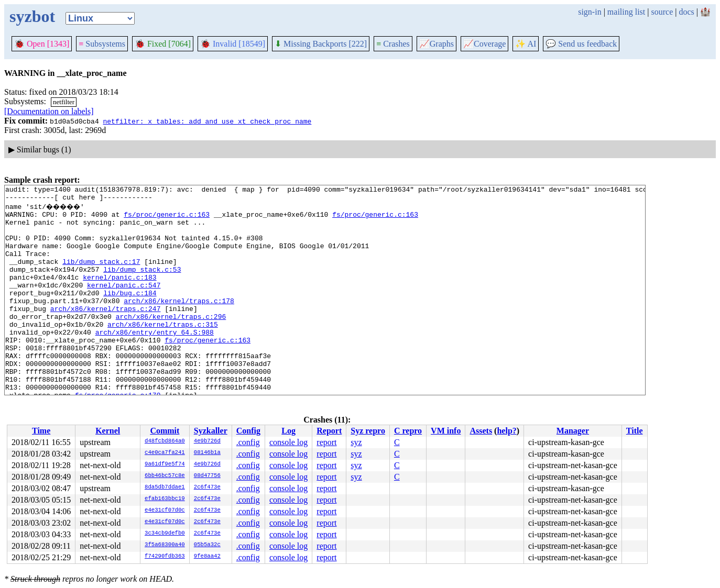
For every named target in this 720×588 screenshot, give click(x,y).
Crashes (393, 44)
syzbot (32, 16)
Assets (481, 431)
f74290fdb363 (165, 557)
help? (506, 431)
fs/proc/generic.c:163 (167, 219)
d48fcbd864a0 (165, 441)
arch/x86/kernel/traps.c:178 (179, 323)
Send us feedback (581, 44)
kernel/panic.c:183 (119, 294)
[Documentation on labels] (49, 111)
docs (686, 12)
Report (329, 431)
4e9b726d (207, 441)
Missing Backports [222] (321, 44)
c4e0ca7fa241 (165, 453)
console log (288, 442)
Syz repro (368, 431)
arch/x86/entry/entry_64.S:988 (155, 360)
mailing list (626, 12)
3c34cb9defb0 (165, 534)
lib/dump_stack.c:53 (142, 285)
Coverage (484, 44)
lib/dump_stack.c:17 (101, 275)
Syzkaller (211, 431)
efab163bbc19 (165, 499)
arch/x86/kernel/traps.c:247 (106, 332)
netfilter (64, 102)
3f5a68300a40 (165, 545)
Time (41, 431)
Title (635, 431)
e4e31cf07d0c (165, 511)
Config (248, 431)
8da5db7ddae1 (165, 487)
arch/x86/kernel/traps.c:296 (171, 341)
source (662, 12)
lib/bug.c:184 (130, 313)
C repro (408, 431)
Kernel (108, 431)
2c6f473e (207, 487)
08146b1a (207, 453)
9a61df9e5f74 (165, 464)
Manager (573, 431)
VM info (446, 431)
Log (288, 431)
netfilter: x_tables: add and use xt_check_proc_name (207, 121)
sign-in (590, 12)
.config (248, 442)
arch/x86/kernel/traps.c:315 (163, 351)
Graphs (437, 44)
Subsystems (102, 44)
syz (356, 442)
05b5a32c (207, 545)
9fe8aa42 (207, 557)
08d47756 (207, 476)
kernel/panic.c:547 (124, 304)
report (326, 442)
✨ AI (526, 44)
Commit (165, 431)
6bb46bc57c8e (165, 476)
